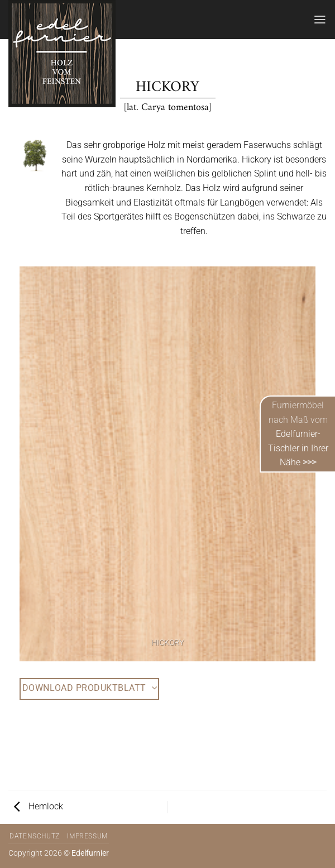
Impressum (87, 836)
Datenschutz (35, 836)
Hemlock (39, 806)
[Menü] (320, 19)
